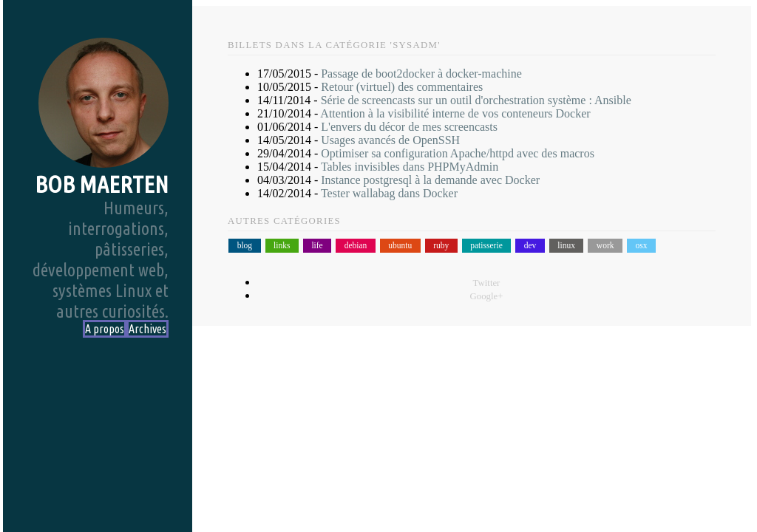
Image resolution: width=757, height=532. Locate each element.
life (317, 246)
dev (530, 246)
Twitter (487, 283)
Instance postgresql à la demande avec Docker (430, 180)
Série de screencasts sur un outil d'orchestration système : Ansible (476, 100)
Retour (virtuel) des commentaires (402, 87)
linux (566, 246)
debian (356, 246)
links (282, 246)
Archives (147, 329)
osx (641, 246)
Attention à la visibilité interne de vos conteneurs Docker (455, 113)
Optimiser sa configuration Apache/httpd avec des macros (458, 153)
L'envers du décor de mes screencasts (409, 127)
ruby (441, 246)
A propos (105, 329)
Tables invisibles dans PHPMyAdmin (410, 167)
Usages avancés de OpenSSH (390, 140)
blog (245, 246)
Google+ (487, 296)
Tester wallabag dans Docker (389, 193)
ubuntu (400, 246)
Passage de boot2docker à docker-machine (421, 74)
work (605, 246)
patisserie (486, 246)
